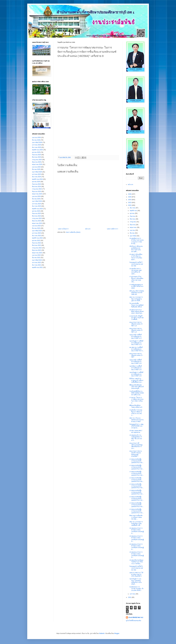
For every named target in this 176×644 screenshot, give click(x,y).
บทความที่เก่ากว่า (113, 229)
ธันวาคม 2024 (37, 177)
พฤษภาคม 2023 (37, 223)
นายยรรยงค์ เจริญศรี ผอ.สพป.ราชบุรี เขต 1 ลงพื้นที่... (137, 318)
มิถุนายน (133, 225)
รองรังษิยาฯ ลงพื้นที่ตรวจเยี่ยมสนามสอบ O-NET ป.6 (135, 368)
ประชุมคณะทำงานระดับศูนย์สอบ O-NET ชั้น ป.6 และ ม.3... (136, 438)
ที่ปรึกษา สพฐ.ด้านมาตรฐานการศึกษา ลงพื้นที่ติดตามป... (136, 380)
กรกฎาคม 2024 (37, 189)
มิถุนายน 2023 (37, 221)
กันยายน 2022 (37, 243)
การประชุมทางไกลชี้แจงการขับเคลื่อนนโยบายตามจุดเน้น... (136, 279)
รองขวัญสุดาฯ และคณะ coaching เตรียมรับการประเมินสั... (136, 581)
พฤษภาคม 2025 (37, 164)
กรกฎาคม (133, 222)
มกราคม (133, 594)
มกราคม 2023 (37, 233)
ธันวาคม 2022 (37, 236)
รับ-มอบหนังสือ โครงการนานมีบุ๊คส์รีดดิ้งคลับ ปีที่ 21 (136, 305)
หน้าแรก (88, 229)
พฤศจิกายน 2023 (37, 209)
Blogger (117, 633)
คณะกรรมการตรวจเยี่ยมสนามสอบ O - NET (136, 355)
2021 (130, 597)
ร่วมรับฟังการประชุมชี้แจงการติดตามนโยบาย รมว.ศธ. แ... (136, 413)
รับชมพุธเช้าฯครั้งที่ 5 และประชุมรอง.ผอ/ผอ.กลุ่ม (136, 568)
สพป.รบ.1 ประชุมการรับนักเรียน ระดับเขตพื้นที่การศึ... (136, 524)
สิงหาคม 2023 (37, 216)
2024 (130, 200)
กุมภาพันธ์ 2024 (37, 201)
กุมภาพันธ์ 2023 (37, 231)
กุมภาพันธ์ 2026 (37, 142)
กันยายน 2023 (37, 213)
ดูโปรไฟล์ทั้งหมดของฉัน (134, 621)
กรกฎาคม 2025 (37, 160)
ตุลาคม (132, 213)
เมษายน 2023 (36, 226)
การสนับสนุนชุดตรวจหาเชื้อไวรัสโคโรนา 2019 (136, 286)
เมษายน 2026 (36, 138)
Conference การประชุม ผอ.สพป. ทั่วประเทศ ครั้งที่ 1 (136, 589)
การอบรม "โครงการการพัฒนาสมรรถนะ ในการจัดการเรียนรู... (137, 400)
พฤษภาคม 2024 (37, 194)
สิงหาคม (133, 219)
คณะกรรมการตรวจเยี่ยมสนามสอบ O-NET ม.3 (136, 324)
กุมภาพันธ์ (133, 236)
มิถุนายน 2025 (37, 162)
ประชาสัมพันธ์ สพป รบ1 (136, 617)
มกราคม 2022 (37, 263)
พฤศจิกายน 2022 (37, 238)
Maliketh (102, 633)
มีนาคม (132, 233)
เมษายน (133, 230)
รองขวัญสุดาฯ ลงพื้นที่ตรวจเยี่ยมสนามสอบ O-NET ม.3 (136, 343)
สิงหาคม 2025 (37, 157)
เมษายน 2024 (36, 196)
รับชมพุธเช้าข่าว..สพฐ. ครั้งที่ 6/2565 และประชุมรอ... (137, 426)
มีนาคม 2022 (36, 258)
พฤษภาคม (133, 227)
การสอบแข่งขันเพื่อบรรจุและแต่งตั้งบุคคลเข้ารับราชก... (137, 461)
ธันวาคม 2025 (37, 147)
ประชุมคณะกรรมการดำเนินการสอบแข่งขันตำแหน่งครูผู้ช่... (137, 531)
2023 (130, 203)
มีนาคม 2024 (36, 199)
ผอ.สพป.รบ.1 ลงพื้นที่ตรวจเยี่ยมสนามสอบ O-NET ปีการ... (137, 349)
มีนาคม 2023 (36, 228)
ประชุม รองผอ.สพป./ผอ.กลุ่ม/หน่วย (136, 431)
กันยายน (133, 216)
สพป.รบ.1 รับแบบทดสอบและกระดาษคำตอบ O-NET (136, 420)
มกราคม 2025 (37, 174)
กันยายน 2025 (37, 155)
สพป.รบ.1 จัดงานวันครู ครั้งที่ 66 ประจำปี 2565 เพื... (137, 293)
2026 (130, 194)
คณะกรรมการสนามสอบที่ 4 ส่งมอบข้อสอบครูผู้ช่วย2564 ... (136, 454)
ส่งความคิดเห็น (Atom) (73, 232)
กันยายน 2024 (37, 184)
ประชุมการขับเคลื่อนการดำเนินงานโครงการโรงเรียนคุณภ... (136, 257)
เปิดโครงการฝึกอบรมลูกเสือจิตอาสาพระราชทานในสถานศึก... (136, 249)
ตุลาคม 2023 (36, 211)
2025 (130, 197)
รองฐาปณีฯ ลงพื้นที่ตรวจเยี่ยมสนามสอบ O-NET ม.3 (135, 336)
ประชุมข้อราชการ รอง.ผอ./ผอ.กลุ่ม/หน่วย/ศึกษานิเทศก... (136, 271)
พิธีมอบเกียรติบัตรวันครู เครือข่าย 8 (136, 406)
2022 (130, 205)
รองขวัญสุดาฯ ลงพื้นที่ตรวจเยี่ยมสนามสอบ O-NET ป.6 (136, 374)
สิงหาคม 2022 (37, 245)
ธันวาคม (133, 208)
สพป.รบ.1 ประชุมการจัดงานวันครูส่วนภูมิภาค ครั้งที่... (136, 299)
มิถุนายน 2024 (37, 191)
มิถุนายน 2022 (37, 250)
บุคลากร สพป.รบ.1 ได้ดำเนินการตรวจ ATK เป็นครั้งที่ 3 (136, 574)
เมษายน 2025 (36, 167)
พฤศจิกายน (134, 211)
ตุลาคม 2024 (36, 182)
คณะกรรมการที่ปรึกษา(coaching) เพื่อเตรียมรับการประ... (136, 446)
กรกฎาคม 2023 (37, 218)
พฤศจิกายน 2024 (37, 179)
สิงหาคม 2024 (37, 187)
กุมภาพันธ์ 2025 (37, 172)
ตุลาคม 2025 (36, 152)
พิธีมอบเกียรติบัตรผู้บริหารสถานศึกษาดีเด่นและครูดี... (137, 387)
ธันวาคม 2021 (37, 265)
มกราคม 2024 (37, 204)
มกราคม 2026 (37, 145)
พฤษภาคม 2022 (37, 253)
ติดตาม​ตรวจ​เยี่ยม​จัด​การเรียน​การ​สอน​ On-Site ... (136, 517)
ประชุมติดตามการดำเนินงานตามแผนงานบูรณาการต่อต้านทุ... (137, 241)
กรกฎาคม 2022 (37, 248)
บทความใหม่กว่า (63, 229)
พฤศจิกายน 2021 (37, 267)
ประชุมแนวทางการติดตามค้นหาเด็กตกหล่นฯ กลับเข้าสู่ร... (137, 311)
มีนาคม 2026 (36, 140)
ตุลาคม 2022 (36, 241)
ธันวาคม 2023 (37, 206)
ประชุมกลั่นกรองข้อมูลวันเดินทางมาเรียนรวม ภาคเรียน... (136, 562)
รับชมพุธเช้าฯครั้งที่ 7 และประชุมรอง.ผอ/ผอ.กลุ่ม (136, 264)
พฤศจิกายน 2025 (37, 150)
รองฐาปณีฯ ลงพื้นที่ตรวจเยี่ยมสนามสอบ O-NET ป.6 (135, 362)
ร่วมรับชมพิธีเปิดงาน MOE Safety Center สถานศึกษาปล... (137, 393)
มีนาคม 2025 (36, 169)
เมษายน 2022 (36, 255)
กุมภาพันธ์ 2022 (37, 260)
